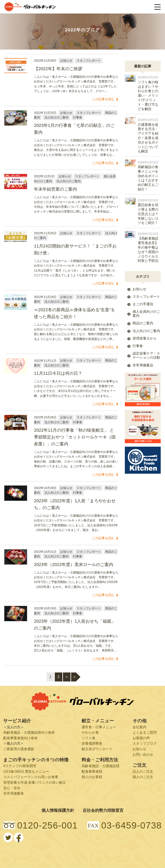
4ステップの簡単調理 (20, 766)
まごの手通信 (143, 304)
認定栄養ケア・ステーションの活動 (146, 355)
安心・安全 (12, 788)
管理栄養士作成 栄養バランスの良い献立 (35, 782)
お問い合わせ (143, 755)
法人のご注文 (143, 772)
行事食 (138, 346)
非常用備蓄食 (14, 793)
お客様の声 (141, 738)
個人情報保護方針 (58, 810)
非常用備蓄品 (143, 365)
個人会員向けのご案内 (146, 314)
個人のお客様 (92, 777)
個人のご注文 (143, 777)
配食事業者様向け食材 (20, 738)
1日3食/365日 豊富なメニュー (26, 772)
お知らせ (139, 289)
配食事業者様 (92, 772)
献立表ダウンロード (97, 749)
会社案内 (139, 727)
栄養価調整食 (92, 743)
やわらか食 (90, 732)
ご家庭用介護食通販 (19, 749)
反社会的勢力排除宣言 (103, 810)
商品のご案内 (143, 323)
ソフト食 (89, 738)
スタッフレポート (146, 297)
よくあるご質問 (145, 732)
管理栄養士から (145, 338)
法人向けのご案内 (146, 331)
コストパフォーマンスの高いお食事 (31, 777)
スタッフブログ (145, 743)
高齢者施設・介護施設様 (101, 766)
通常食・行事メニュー (99, 727)
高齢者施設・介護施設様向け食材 (29, 732)
